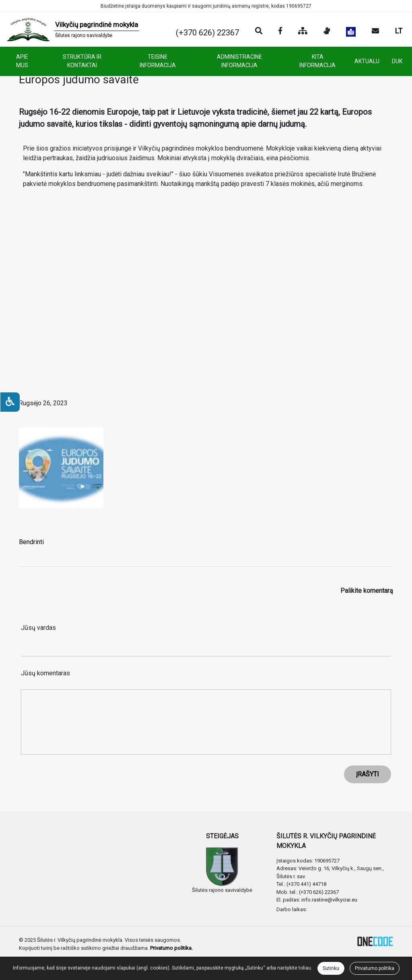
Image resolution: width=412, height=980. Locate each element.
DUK (397, 61)
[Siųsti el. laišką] (375, 31)
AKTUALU (367, 61)
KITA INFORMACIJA (317, 61)
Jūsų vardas (38, 628)
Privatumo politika (375, 968)
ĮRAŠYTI (368, 774)
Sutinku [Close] (331, 968)
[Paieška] (259, 31)
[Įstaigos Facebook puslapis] (280, 31)
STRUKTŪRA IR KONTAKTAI (82, 61)
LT (399, 31)
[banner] (73, 29)
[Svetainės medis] (303, 31)
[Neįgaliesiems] (10, 402)
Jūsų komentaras (45, 673)
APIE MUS (22, 61)
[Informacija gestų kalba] (327, 31)
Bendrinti (31, 542)
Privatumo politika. (171, 948)
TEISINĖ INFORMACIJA (158, 61)
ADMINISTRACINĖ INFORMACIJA (239, 61)
